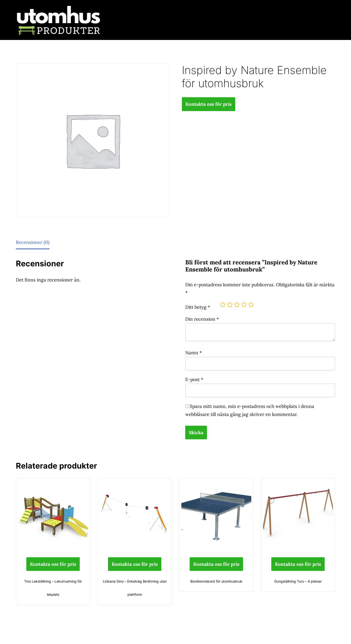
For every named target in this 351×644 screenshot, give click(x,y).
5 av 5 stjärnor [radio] (251, 305)
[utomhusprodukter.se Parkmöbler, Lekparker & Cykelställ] (58, 20)
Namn (194, 353)
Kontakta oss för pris (209, 104)
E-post (194, 379)
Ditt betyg (198, 307)
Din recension (202, 319)
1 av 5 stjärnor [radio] (223, 305)
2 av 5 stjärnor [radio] (230, 305)
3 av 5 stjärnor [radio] (237, 305)
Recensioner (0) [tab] (33, 242)
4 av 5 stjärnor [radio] (244, 305)
